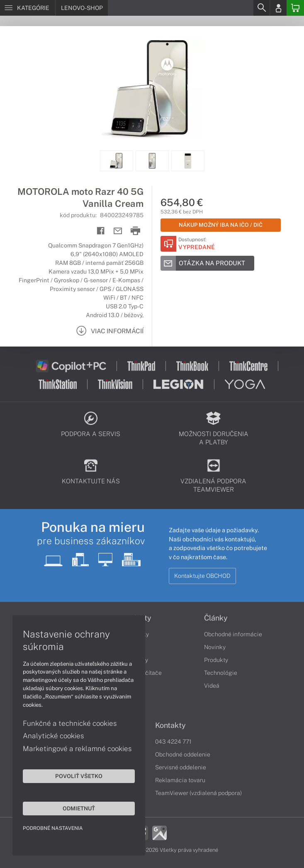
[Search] (261, 8)
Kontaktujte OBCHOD (202, 576)
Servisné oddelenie (181, 767)
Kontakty (170, 725)
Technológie (221, 673)
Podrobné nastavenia (53, 828)
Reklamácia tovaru (180, 780)
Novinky (215, 647)
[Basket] (295, 8)
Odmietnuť (79, 808)
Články (216, 618)
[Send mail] (118, 231)
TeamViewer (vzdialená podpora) (198, 793)
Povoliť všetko (79, 776)
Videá (212, 686)
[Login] (278, 8)
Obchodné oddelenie (183, 754)
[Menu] (28, 8)
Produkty (216, 660)
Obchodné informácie (233, 634)
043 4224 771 (173, 742)
